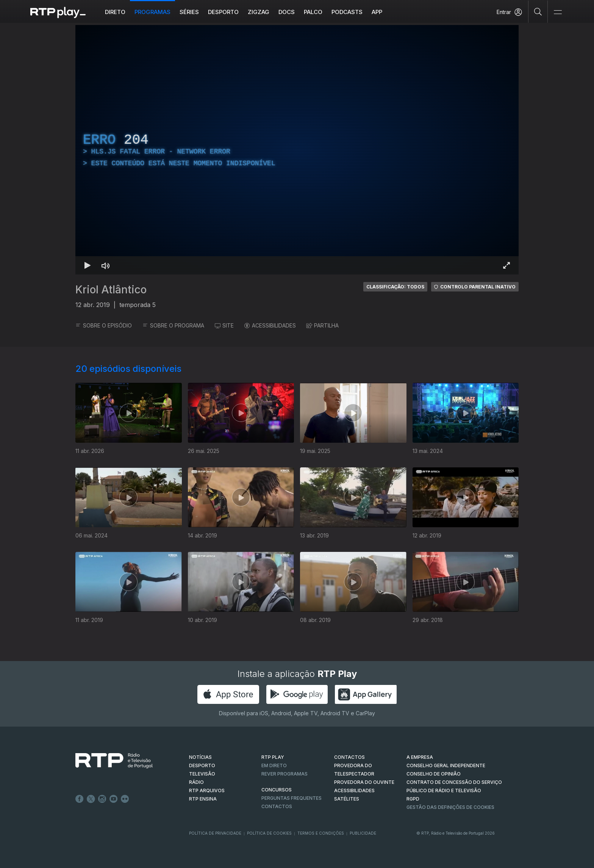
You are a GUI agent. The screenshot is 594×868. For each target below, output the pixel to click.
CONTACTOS (349, 757)
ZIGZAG (259, 12)
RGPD (413, 799)
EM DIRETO (274, 765)
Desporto (223, 12)
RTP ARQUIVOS (207, 790)
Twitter (91, 799)
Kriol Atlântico (111, 290)
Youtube (114, 799)
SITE (224, 325)
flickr (125, 799)
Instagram (102, 799)
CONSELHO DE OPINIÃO (434, 774)
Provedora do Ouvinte (364, 782)
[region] (297, 150)
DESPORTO (202, 765)
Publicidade (363, 833)
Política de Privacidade (215, 833)
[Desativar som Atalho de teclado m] (106, 265)
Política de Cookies (269, 833)
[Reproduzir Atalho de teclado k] (88, 265)
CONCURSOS (277, 790)
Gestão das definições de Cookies (450, 807)
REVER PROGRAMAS (284, 774)
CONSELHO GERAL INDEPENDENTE (446, 765)
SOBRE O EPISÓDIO (104, 325)
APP (377, 12)
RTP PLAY (273, 757)
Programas (152, 12)
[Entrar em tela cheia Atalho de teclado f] (506, 265)
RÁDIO (196, 782)
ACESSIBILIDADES (270, 325)
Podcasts (347, 12)
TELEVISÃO (202, 774)
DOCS (287, 12)
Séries (189, 12)
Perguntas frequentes (292, 798)
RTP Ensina (203, 799)
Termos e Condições (321, 833)
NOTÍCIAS (200, 757)
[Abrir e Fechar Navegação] (558, 12)
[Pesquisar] (538, 11)
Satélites (347, 799)
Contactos (277, 806)
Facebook (80, 799)
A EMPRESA (420, 757)
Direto (115, 12)
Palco (313, 12)
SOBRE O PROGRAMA (173, 325)
